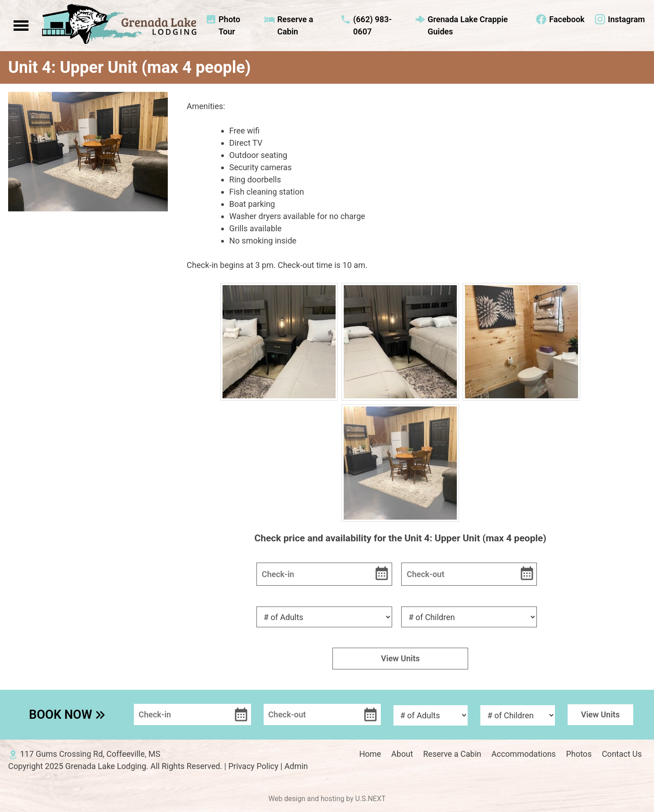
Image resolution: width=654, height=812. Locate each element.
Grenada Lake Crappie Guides (467, 25)
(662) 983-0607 (372, 25)
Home (370, 754)
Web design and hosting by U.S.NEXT (327, 799)
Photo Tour (229, 25)
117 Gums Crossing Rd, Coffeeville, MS (90, 754)
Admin (296, 766)
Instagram (626, 19)
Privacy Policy (254, 766)
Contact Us (622, 754)
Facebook (567, 19)
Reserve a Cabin (295, 25)
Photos (579, 754)
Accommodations (524, 754)
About (402, 754)
